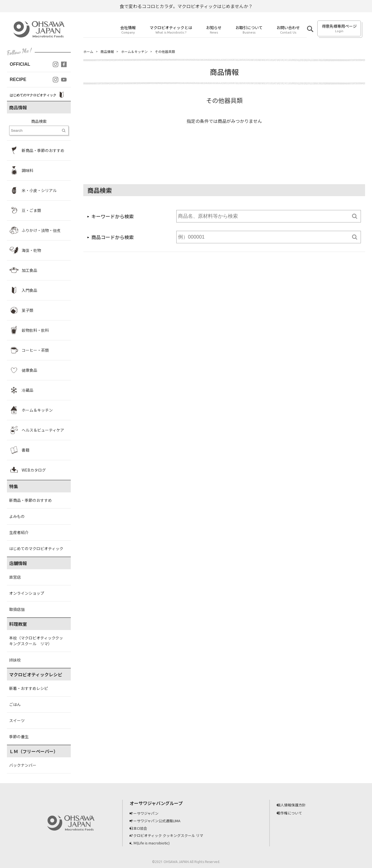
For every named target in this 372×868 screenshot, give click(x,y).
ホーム (89, 52)
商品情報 (110, 52)
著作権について (294, 813)
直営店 (15, 577)
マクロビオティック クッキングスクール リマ (173, 835)
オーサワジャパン (149, 813)
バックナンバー (23, 765)
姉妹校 (15, 660)
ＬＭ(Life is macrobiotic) (156, 842)
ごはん (15, 704)
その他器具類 (175, 52)
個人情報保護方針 (296, 805)
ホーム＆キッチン (140, 52)
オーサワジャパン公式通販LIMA (161, 820)
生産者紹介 (19, 532)
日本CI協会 (143, 827)
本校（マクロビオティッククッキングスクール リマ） (36, 641)
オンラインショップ (27, 593)
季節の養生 (19, 737)
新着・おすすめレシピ (29, 688)
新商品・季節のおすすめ (31, 500)
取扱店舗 (17, 609)
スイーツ (17, 720)
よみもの (17, 516)
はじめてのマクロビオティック (36, 548)
